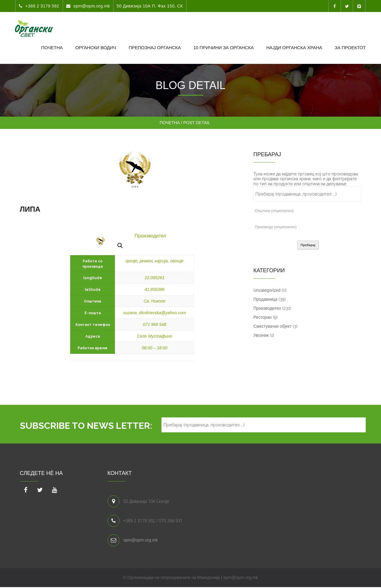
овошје (177, 261)
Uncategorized (267, 290)
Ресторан (263, 317)
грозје (131, 261)
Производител (150, 236)
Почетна (52, 48)
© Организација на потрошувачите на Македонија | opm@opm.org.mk (190, 578)
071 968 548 (155, 324)
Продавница (265, 299)
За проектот (350, 48)
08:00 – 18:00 (155, 348)
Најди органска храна (294, 48)
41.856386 (155, 289)
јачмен (146, 261)
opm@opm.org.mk (141, 540)
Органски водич (96, 48)
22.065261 (155, 278)
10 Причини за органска (223, 48)
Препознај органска (155, 48)
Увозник (261, 335)
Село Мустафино (154, 336)
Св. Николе (155, 301)
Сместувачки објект (272, 326)
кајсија (161, 261)
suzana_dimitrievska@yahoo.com (155, 313)
